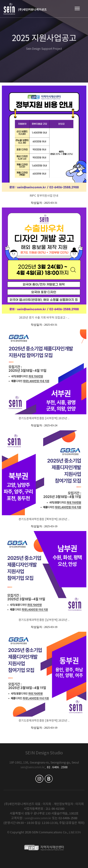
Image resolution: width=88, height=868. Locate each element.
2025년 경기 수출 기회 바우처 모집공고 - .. (44, 318)
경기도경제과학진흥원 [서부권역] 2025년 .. (44, 418)
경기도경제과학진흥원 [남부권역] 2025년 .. (44, 620)
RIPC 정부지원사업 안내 (44, 196)
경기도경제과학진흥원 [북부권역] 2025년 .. (44, 519)
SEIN (78, 833)
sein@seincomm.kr (33, 767)
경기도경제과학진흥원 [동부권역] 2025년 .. (44, 721)
